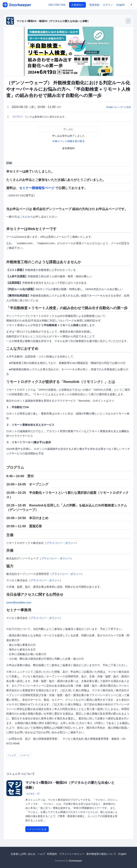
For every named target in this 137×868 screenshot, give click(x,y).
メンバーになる (37, 829)
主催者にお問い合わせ (23, 854)
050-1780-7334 (57, 5)
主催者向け (77, 5)
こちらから (26, 217)
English (121, 5)
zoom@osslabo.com (19, 602)
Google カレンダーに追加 (118, 107)
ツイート (25, 755)
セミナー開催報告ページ (37, 188)
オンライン (18, 117)
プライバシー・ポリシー (61, 543)
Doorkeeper (75, 861)
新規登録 (94, 5)
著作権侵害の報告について (101, 854)
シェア (12, 755)
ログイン (108, 5)
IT (38, 794)
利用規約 (52, 854)
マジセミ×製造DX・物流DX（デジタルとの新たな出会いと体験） (53, 21)
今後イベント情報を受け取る (68, 141)
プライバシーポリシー (72, 854)
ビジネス (31, 794)
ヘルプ (41, 854)
